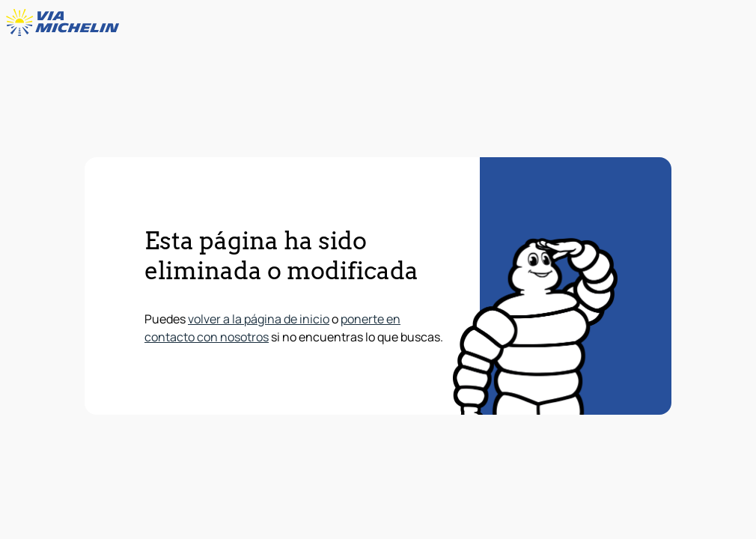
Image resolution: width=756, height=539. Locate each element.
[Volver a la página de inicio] (66, 22)
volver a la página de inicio (259, 319)
